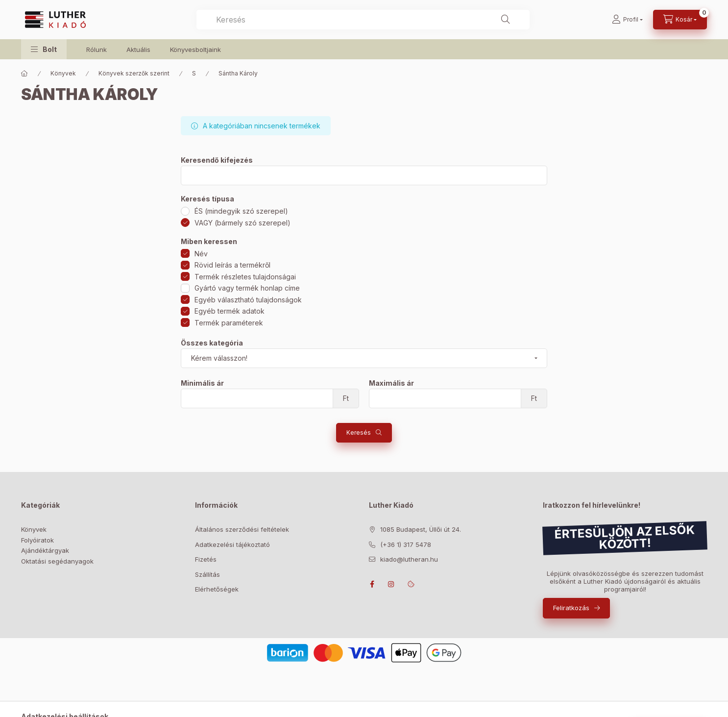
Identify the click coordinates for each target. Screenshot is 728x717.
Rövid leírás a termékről (232, 265)
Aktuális (138, 49)
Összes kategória (212, 343)
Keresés (359, 433)
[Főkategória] (24, 74)
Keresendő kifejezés (217, 160)
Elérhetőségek (217, 589)
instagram (391, 584)
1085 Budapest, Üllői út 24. (421, 529)
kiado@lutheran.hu (409, 559)
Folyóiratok (37, 540)
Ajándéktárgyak (45, 550)
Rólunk (97, 49)
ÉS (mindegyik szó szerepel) (241, 211)
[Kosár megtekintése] (680, 20)
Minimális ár (202, 383)
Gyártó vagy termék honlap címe (247, 288)
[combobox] (363, 20)
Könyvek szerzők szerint (134, 73)
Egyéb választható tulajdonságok (248, 300)
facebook (372, 584)
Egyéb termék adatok (230, 311)
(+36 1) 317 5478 (406, 544)
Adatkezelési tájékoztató (232, 544)
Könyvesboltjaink (195, 49)
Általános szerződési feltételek (242, 529)
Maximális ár (391, 383)
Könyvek (63, 73)
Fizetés (206, 559)
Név (201, 254)
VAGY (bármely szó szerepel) (243, 223)
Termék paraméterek (229, 323)
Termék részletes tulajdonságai (245, 277)
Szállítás (207, 574)
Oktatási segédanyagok (57, 561)
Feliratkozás (571, 608)
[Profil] (627, 20)
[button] (44, 49)
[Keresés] (506, 20)
